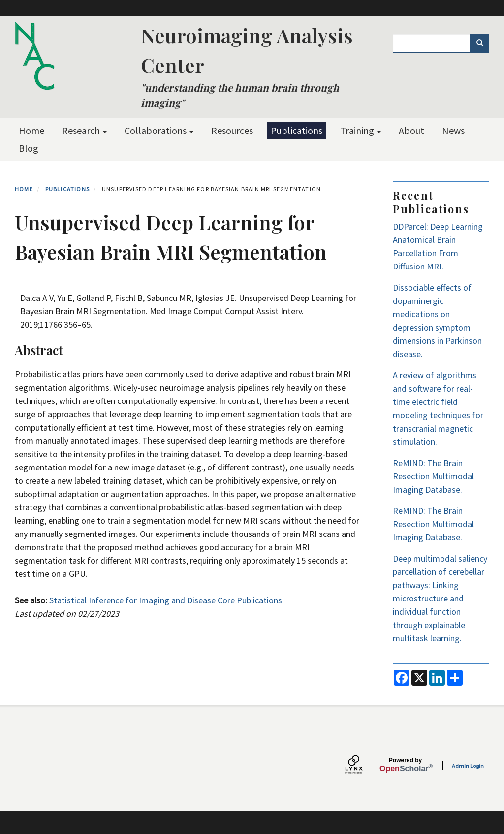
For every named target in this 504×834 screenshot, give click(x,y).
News (453, 130)
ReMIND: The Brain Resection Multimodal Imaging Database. (433, 476)
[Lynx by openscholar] (362, 766)
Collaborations (159, 130)
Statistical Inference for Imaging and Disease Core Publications (166, 600)
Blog (29, 148)
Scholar (405, 765)
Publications (297, 130)
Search (483, 43)
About (411, 130)
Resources (232, 130)
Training (361, 130)
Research (84, 130)
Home (31, 130)
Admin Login (468, 766)
